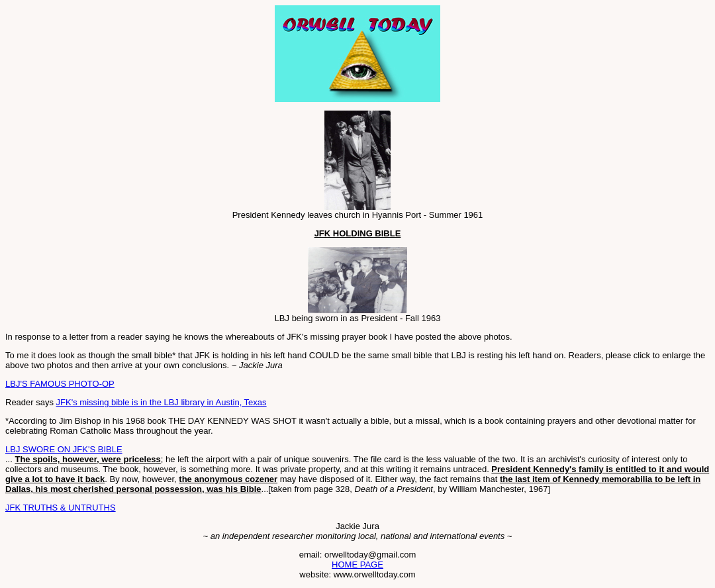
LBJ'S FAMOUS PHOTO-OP (60, 384)
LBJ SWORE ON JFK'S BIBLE (64, 449)
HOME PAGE (358, 564)
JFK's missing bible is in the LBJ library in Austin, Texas (162, 402)
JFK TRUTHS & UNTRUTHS (61, 508)
